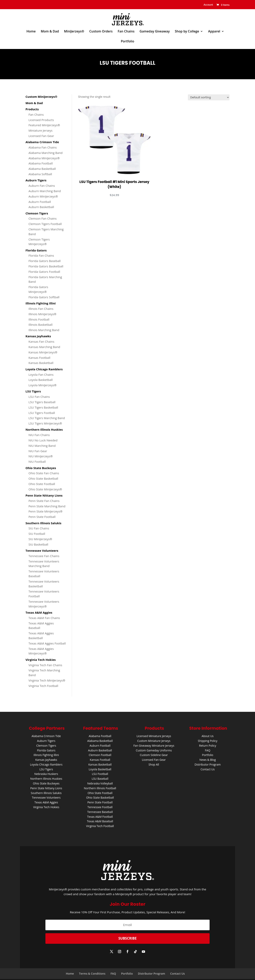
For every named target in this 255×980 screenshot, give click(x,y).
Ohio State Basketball (100, 798)
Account (208, 5)
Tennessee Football (100, 807)
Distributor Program (207, 764)
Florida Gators (46, 750)
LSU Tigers (46, 769)
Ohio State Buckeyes (46, 783)
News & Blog (208, 760)
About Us (208, 736)
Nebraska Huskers (46, 774)
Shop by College (187, 32)
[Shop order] (209, 97)
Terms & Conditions (92, 974)
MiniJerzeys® (74, 32)
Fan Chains (126, 32)
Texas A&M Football (100, 817)
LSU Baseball (100, 779)
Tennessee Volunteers (46, 798)
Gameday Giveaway (155, 32)
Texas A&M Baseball (100, 821)
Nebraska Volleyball (100, 783)
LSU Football (100, 774)
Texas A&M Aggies (46, 802)
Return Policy (208, 746)
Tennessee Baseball (100, 812)
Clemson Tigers (46, 746)
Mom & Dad (50, 32)
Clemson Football (100, 755)
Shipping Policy (208, 741)
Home (31, 32)
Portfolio (127, 42)
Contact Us (208, 769)
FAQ (208, 750)
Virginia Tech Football (100, 826)
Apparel (214, 32)
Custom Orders (101, 32)
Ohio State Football (100, 793)
